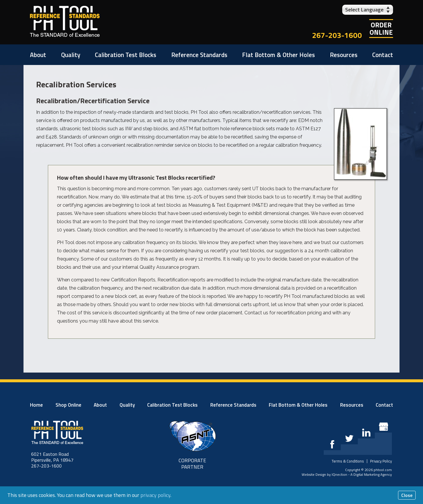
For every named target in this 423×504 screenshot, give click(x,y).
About (38, 55)
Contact (383, 55)
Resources (344, 55)
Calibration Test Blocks (126, 55)
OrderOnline (381, 29)
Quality (71, 55)
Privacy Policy (381, 461)
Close (407, 495)
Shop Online (68, 405)
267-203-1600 (337, 35)
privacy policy (155, 495)
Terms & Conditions (348, 461)
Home (36, 405)
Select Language (364, 10)
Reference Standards (199, 55)
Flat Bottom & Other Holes (278, 55)
